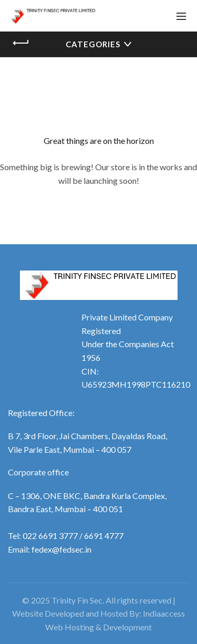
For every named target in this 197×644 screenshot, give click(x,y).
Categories (93, 44)
